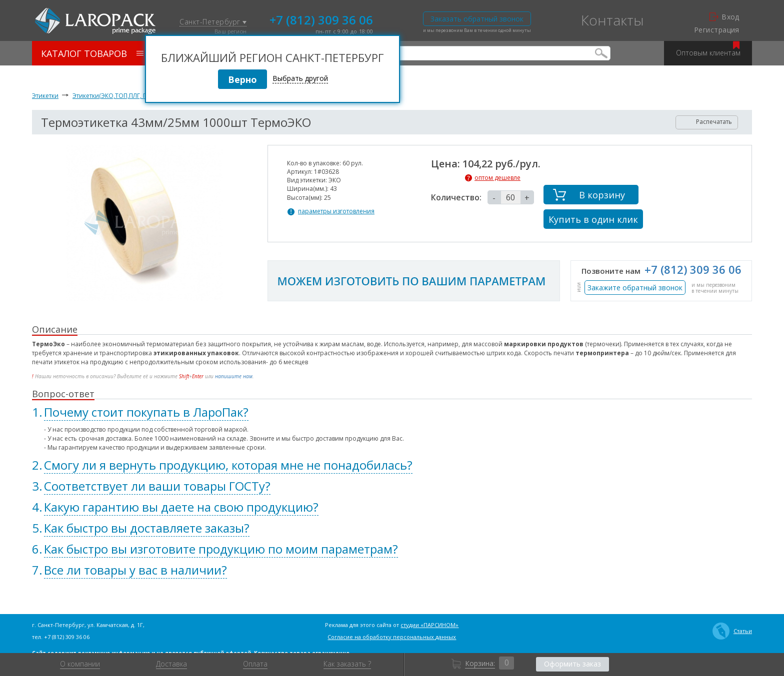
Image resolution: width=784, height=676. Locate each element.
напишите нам (234, 376)
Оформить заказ (572, 664)
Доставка (171, 664)
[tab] (392, 412)
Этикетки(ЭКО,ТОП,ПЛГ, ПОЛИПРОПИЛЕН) (133, 96)
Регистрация (717, 30)
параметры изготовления (336, 211)
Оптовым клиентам (708, 49)
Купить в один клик (593, 219)
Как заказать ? (347, 664)
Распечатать (707, 122)
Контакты (612, 20)
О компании (80, 664)
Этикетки (45, 96)
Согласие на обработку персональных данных (392, 637)
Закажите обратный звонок (635, 288)
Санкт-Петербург (213, 22)
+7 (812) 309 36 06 (321, 19)
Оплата (255, 664)
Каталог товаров (92, 53)
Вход (724, 17)
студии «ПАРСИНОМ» (429, 625)
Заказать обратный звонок (477, 19)
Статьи (732, 631)
